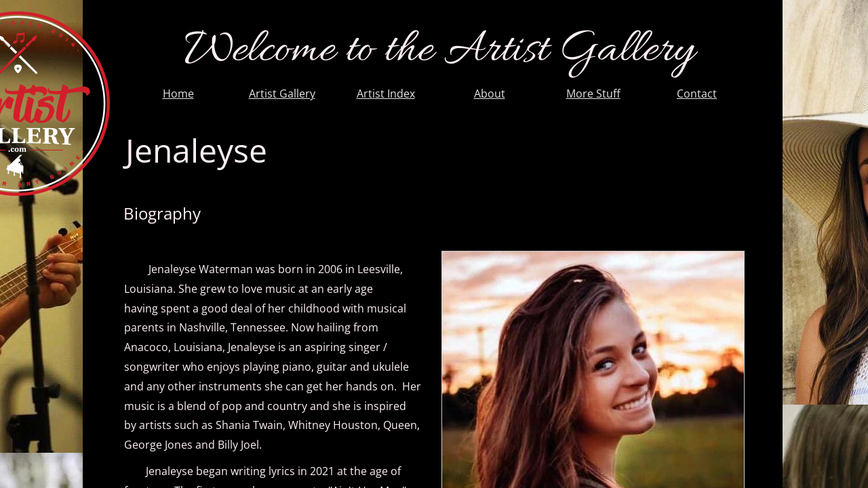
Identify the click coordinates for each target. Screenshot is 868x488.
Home (178, 94)
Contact (697, 94)
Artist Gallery (282, 94)
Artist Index (386, 94)
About (490, 94)
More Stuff (593, 94)
